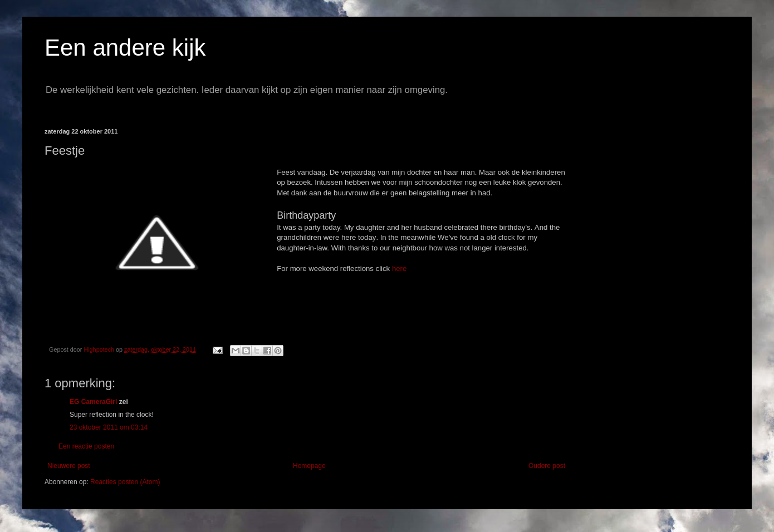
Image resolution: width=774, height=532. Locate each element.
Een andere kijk (125, 48)
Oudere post (547, 466)
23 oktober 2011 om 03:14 (109, 427)
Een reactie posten (86, 446)
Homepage (309, 466)
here (399, 269)
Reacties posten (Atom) (125, 482)
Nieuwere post (69, 466)
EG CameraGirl (93, 402)
